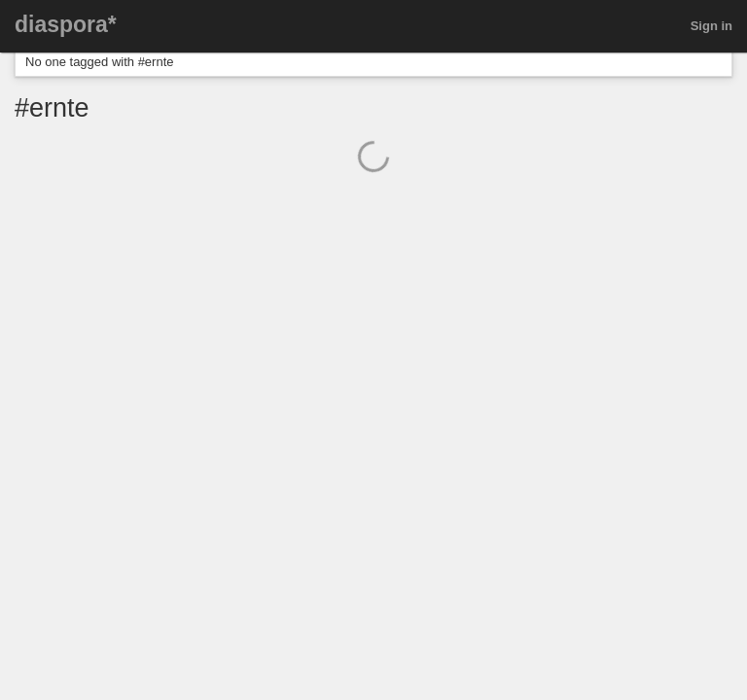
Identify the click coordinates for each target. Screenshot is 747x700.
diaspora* (66, 24)
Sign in (711, 26)
